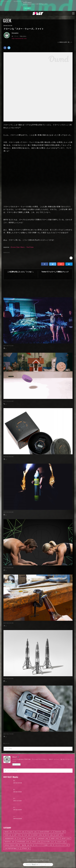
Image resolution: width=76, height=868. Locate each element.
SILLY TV (20, 832)
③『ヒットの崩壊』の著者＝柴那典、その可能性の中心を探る (32, 781)
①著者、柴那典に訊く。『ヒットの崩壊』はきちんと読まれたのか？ (34, 808)
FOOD (8, 835)
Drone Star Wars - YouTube (22, 247)
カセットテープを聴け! (44, 845)
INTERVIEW (23, 842)
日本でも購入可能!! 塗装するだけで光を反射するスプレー (26, 515)
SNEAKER (43, 839)
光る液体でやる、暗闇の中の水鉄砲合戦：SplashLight (25, 348)
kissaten (15, 33)
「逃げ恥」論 (27, 845)
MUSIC (38, 835)
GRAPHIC (9, 842)
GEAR (66, 839)
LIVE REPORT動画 (12, 849)
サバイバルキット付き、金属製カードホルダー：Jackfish (26, 736)
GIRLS (36, 842)
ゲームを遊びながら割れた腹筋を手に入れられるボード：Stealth (29, 570)
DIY (22, 839)
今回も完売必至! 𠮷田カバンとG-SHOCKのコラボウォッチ (26, 459)
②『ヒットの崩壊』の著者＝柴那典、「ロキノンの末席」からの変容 (34, 790)
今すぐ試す (27, 8)
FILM (27, 835)
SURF (59, 835)
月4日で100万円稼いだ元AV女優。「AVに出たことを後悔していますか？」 (36, 799)
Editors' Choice (11, 845)
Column (61, 842)
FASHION (60, 832)
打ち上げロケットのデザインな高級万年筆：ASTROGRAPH (27, 681)
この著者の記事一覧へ (65, 42)
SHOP (32, 839)
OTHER (26, 849)
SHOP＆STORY (46, 832)
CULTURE (49, 842)
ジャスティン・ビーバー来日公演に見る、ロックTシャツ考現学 (32, 816)
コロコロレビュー (62, 845)
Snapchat (32, 832)
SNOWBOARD (10, 839)
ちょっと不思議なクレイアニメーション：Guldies (23, 404)
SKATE (49, 835)
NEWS (8, 832)
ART (18, 835)
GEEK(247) (7, 253)
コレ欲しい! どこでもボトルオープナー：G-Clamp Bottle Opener (29, 626)
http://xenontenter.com (19, 39)
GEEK (7, 21)
